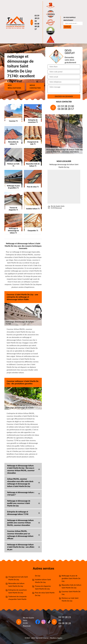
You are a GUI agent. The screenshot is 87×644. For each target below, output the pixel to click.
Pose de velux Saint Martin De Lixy (45, 594)
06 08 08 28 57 (37, 26)
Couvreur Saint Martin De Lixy (71, 593)
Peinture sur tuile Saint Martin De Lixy (70, 599)
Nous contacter (35, 87)
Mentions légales (56, 638)
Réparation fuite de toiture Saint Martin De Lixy (72, 586)
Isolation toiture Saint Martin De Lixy (43, 581)
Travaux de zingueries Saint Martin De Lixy (43, 587)
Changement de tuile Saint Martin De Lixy (18, 578)
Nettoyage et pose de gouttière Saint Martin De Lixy (71, 578)
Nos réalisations (14, 87)
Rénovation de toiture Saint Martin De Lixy (16, 585)
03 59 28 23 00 (37, 18)
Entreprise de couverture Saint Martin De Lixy (18, 591)
